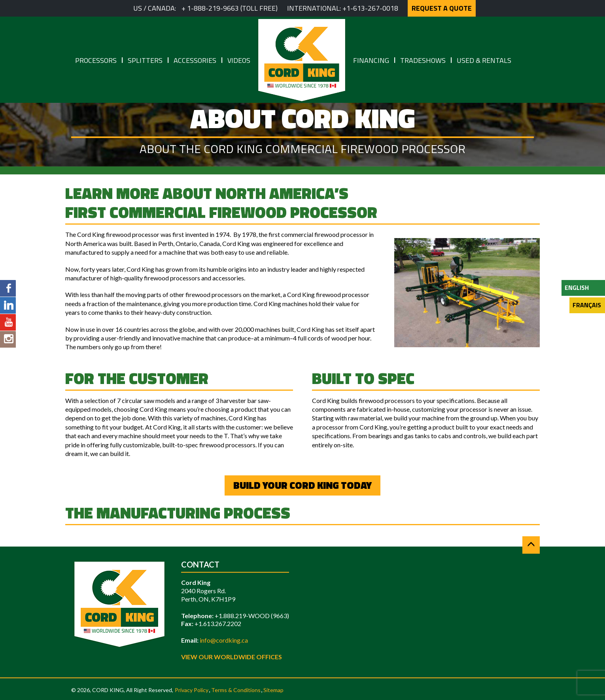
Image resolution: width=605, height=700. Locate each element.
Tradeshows (423, 60)
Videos (239, 60)
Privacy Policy (192, 690)
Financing (371, 60)
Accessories (195, 60)
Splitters (145, 60)
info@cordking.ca (224, 640)
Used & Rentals (484, 60)
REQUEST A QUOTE (442, 8)
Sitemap (273, 690)
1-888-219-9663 (213, 8)
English (577, 288)
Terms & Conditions (236, 690)
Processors (96, 60)
